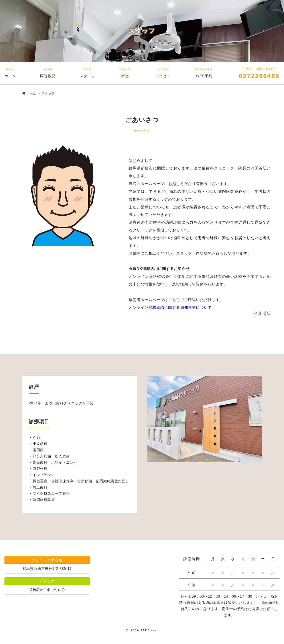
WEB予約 (204, 73)
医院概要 (48, 73)
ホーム (10, 73)
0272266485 (259, 76)
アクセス (163, 73)
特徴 (125, 73)
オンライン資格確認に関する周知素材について (170, 308)
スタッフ (88, 73)
